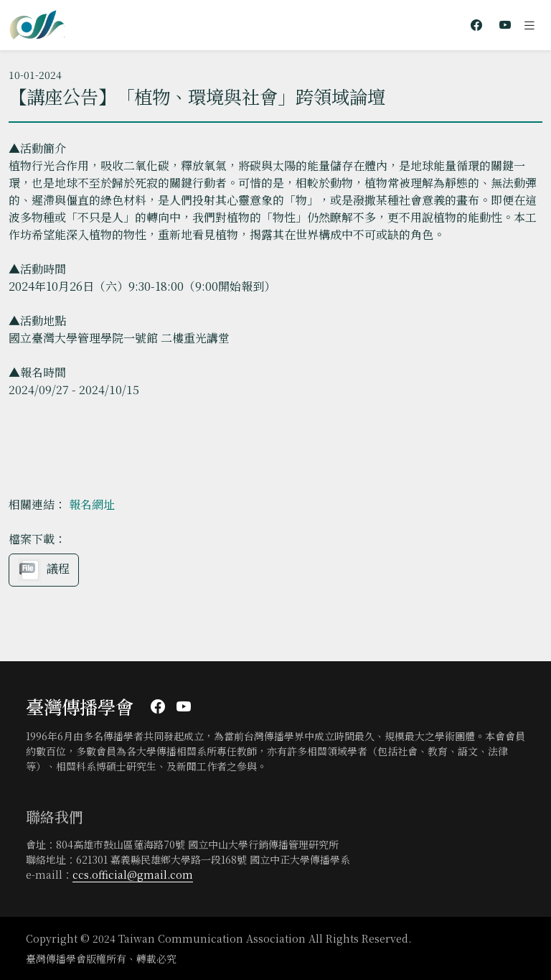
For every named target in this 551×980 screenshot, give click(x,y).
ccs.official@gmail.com (133, 874)
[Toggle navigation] (529, 25)
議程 (44, 570)
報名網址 (92, 504)
